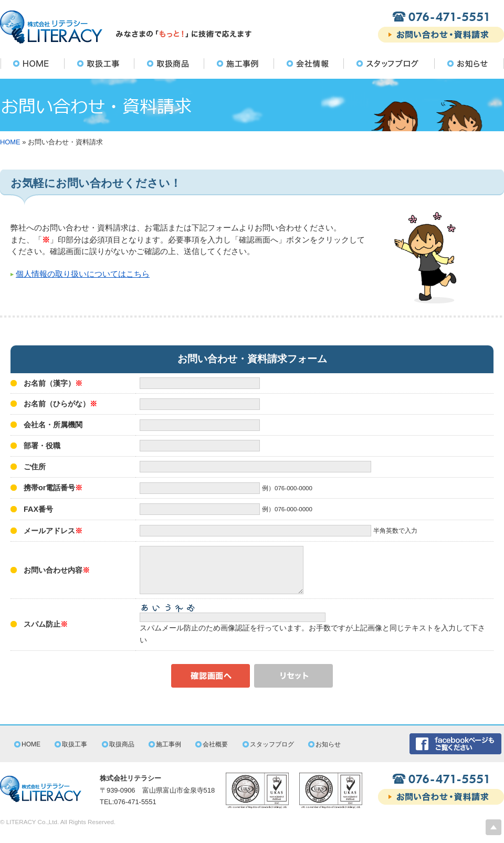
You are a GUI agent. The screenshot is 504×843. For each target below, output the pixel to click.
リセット (293, 685)
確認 (211, 685)
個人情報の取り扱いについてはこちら (83, 274)
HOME (10, 142)
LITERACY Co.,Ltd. (33, 831)
